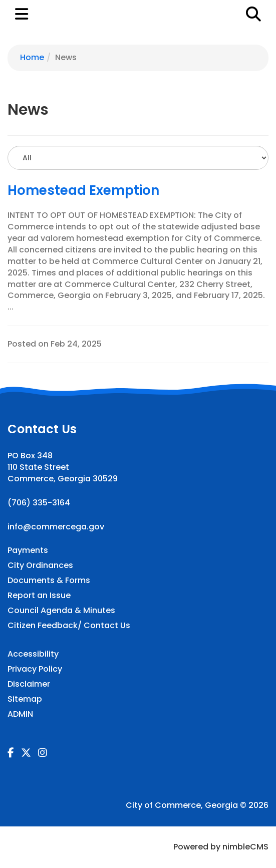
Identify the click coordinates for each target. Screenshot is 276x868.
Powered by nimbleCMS (221, 847)
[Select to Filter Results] (138, 158)
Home (32, 57)
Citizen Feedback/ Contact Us (69, 626)
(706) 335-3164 (39, 503)
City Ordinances (40, 565)
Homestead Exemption (83, 190)
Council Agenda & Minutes (61, 611)
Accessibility (33, 654)
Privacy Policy (35, 669)
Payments (28, 550)
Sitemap (25, 699)
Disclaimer (29, 684)
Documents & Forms (49, 581)
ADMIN (20, 714)
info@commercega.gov (56, 527)
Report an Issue (39, 596)
